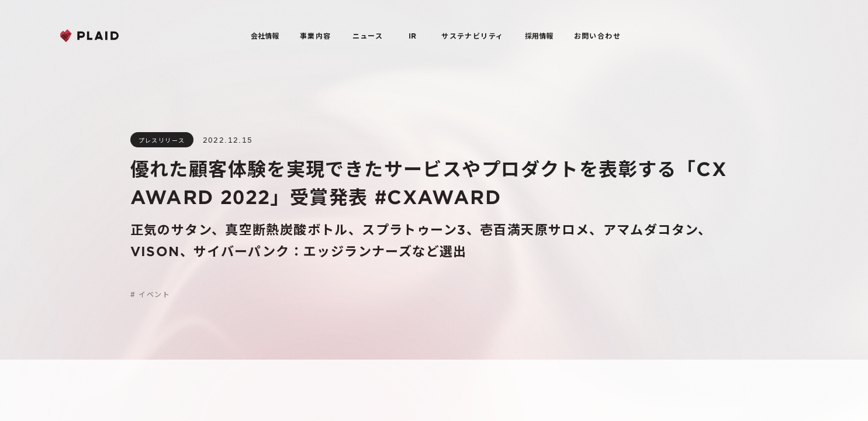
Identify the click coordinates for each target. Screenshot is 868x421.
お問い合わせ (597, 36)
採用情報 (539, 36)
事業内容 (316, 36)
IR (412, 36)
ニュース (368, 36)
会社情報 (265, 36)
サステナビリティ (472, 36)
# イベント (150, 294)
